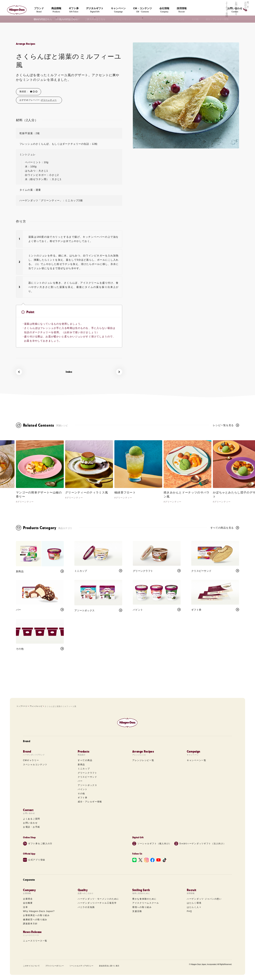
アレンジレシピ (36, 706)
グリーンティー (49, 100)
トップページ (22, 706)
